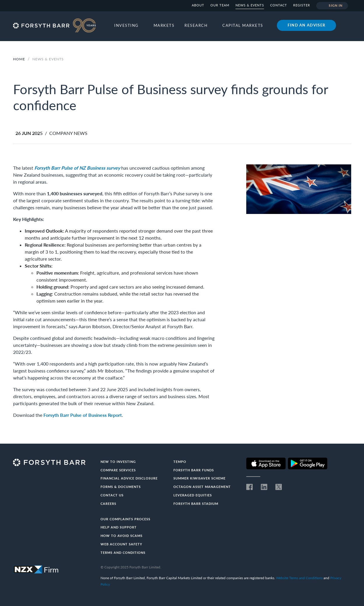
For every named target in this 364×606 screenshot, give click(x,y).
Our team (220, 5)
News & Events (250, 5)
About (198, 5)
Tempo (180, 462)
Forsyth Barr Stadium (196, 504)
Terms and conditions (123, 553)
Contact (279, 5)
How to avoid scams (122, 536)
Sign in (332, 6)
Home (19, 59)
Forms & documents (121, 487)
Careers (108, 504)
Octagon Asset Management (202, 487)
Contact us (112, 495)
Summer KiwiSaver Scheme (199, 478)
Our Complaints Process (125, 519)
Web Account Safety (121, 544)
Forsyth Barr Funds (194, 470)
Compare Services (118, 470)
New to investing (118, 462)
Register (302, 5)
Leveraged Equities (193, 495)
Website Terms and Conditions (299, 578)
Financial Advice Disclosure (129, 478)
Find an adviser (307, 25)
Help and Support (119, 527)
